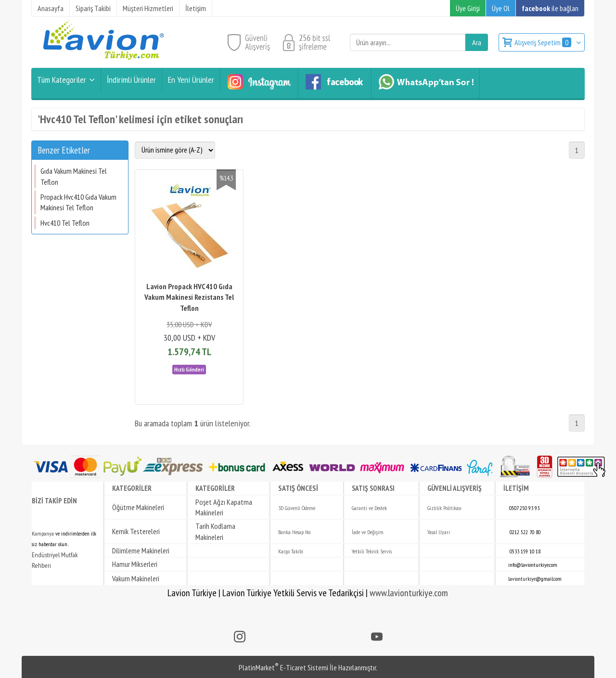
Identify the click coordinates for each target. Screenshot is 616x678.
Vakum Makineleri (136, 578)
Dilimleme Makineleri (141, 550)
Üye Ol (501, 8)
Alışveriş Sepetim (544, 42)
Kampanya (43, 533)
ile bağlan (550, 8)
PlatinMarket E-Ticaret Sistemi (283, 667)
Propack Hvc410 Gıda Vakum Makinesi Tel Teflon (78, 202)
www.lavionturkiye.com (409, 593)
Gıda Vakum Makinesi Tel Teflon (74, 176)
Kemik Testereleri (136, 531)
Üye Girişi (468, 8)
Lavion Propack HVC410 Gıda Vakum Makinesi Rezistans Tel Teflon (189, 297)
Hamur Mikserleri (135, 564)
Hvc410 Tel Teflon (65, 223)
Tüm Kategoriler (62, 80)
